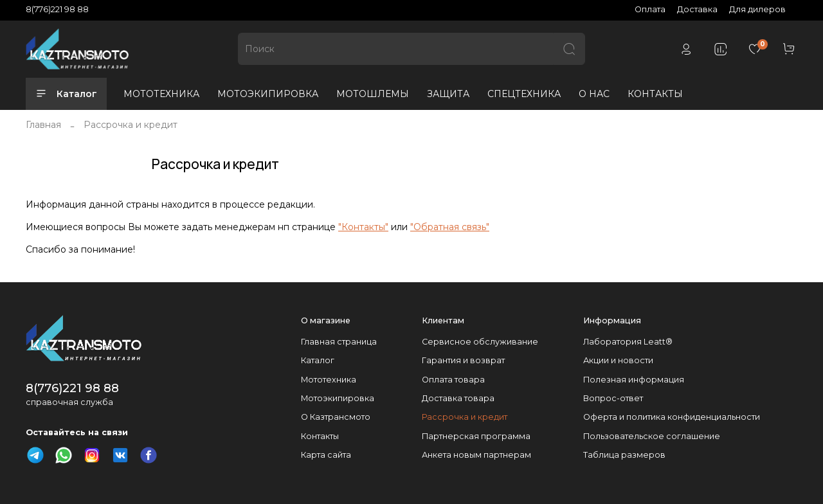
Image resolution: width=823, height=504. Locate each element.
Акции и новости (618, 360)
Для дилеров (757, 9)
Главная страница (339, 342)
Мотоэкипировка (338, 398)
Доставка (697, 9)
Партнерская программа (476, 436)
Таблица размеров (624, 455)
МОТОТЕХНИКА (161, 94)
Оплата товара (453, 380)
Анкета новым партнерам (476, 455)
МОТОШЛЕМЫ (373, 94)
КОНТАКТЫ (655, 94)
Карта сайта (326, 455)
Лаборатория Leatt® (628, 342)
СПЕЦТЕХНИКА (524, 94)
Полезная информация (634, 380)
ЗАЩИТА (448, 94)
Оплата (650, 9)
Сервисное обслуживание (480, 342)
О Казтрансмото (336, 417)
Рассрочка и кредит (465, 417)
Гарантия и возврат (463, 360)
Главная (43, 125)
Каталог (66, 94)
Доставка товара (458, 398)
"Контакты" (363, 227)
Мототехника (329, 380)
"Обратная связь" (450, 227)
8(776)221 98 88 (57, 9)
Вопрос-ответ (613, 398)
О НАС (594, 94)
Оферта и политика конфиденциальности (672, 417)
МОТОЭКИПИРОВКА (268, 94)
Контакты (320, 436)
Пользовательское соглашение (652, 436)
